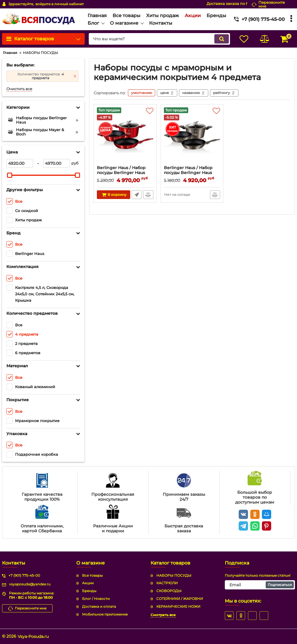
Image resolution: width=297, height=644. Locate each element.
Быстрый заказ (137, 195)
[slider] (10, 175)
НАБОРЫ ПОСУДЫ (174, 575)
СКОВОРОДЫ (169, 591)
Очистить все (19, 89)
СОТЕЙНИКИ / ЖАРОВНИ (180, 599)
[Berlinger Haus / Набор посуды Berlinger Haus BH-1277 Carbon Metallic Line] (192, 136)
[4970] (57, 163)
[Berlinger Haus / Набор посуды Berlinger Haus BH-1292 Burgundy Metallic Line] (125, 136)
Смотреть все (163, 615)
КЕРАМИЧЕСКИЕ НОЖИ (178, 606)
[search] (159, 39)
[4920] (20, 163)
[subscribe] (260, 585)
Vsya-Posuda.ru (33, 636)
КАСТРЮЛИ (167, 583)
